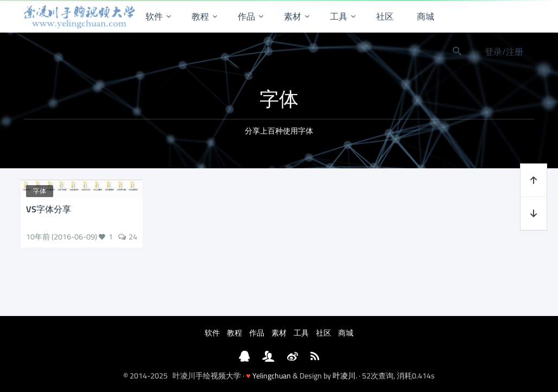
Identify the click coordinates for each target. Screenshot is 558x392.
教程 (200, 16)
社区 (385, 16)
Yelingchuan (272, 375)
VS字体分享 (49, 209)
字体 (40, 191)
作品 (246, 16)
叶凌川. (345, 375)
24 (133, 236)
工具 (339, 16)
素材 (293, 16)
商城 (426, 16)
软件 (154, 16)
